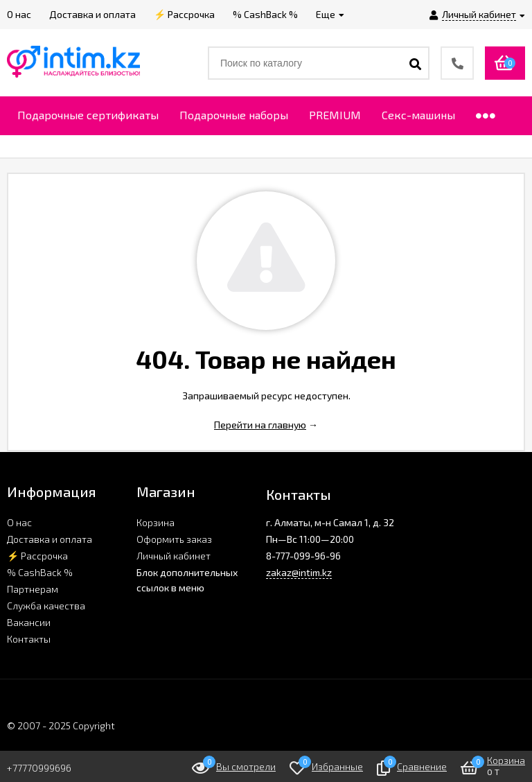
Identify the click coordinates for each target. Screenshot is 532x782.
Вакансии (29, 622)
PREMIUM (335, 115)
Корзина (156, 522)
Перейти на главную (260, 425)
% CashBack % (40, 572)
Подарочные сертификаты (88, 115)
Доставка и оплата (50, 539)
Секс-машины (418, 115)
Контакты (29, 639)
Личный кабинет (174, 556)
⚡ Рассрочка (37, 556)
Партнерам (33, 589)
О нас (19, 522)
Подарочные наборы (234, 115)
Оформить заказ (174, 539)
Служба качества (46, 606)
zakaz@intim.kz (299, 572)
